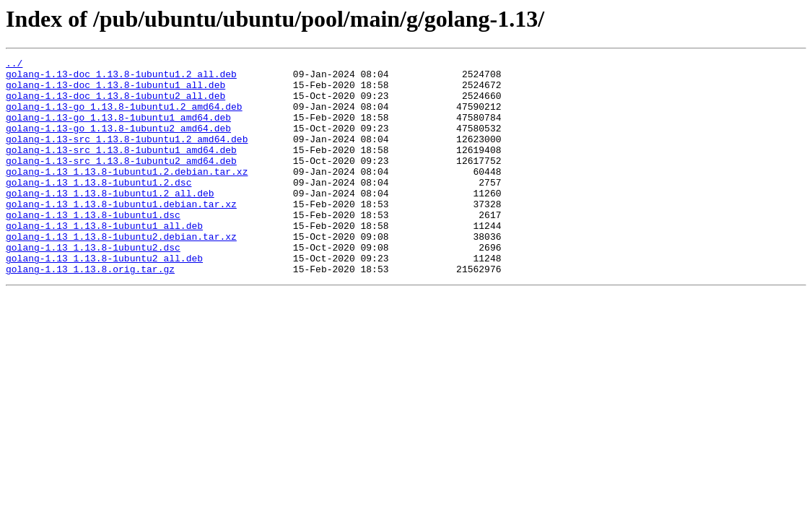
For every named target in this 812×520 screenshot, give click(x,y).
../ (14, 65)
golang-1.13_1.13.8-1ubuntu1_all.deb (104, 260)
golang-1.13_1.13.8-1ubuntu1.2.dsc (99, 208)
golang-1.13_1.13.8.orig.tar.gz (90, 312)
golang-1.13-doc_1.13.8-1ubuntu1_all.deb (115, 91)
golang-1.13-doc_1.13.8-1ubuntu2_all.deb (115, 104)
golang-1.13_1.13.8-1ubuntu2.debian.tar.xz (121, 273)
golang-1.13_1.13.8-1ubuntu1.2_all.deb (110, 221)
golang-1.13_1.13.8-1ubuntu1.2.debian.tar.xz (127, 195)
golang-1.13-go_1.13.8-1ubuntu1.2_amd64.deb (124, 117)
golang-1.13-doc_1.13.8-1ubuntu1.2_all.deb (121, 78)
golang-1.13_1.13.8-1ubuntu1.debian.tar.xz (121, 234)
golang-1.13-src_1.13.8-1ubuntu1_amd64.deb (121, 169)
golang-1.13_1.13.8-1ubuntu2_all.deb (104, 299)
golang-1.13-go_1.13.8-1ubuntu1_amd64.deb (118, 130)
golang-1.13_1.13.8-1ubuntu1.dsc (93, 247)
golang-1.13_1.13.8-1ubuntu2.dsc (93, 286)
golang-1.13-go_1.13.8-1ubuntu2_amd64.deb (118, 143)
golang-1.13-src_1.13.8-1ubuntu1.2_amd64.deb (127, 156)
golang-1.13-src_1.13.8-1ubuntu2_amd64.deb (121, 182)
